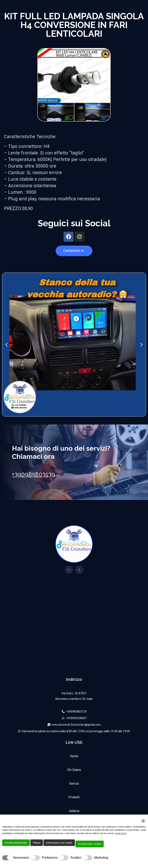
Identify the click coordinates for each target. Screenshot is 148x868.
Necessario (21, 858)
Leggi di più (121, 833)
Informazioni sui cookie (59, 843)
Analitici (76, 858)
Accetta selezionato (16, 843)
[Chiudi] (143, 821)
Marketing (101, 858)
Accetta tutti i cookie (90, 844)
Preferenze (50, 858)
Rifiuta (37, 843)
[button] (6, 345)
